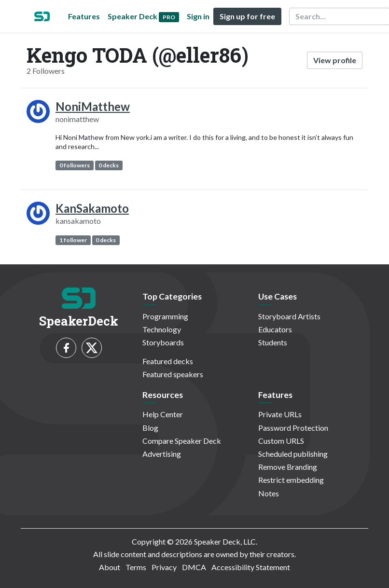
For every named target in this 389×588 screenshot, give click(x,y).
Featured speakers (173, 374)
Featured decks (168, 361)
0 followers (75, 165)
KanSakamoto (92, 208)
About (110, 567)
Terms (136, 567)
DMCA (194, 567)
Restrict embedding (291, 480)
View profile (335, 60)
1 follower (73, 240)
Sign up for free (247, 16)
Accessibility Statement (251, 567)
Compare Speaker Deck (182, 441)
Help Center (163, 414)
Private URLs (280, 414)
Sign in (198, 16)
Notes (269, 493)
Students (273, 342)
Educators (275, 329)
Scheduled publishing (293, 454)
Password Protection (293, 428)
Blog (150, 428)
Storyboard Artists (289, 316)
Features (84, 16)
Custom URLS (281, 441)
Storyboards (163, 342)
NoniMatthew (93, 106)
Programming (165, 316)
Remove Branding (288, 467)
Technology (162, 329)
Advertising (162, 454)
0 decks (109, 165)
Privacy (164, 567)
